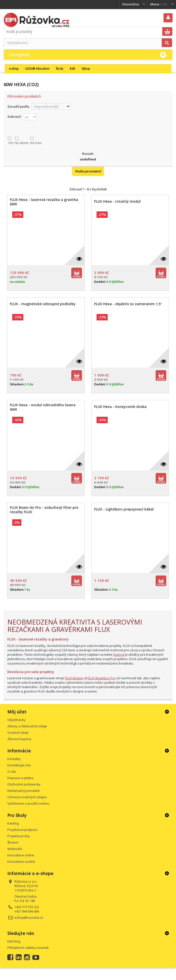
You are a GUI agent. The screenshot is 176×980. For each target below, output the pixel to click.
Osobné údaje (18, 732)
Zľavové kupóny (19, 739)
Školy (60, 68)
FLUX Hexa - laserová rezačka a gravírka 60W (44, 202)
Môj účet (17, 712)
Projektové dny (19, 836)
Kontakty (14, 759)
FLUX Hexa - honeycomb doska (120, 407)
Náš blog (14, 941)
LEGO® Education (37, 68)
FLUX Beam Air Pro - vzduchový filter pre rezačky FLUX (44, 510)
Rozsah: (88, 154)
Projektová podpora (22, 830)
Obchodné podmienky (24, 784)
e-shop (14, 68)
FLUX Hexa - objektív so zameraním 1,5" (128, 304)
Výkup (86, 68)
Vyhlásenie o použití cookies (28, 803)
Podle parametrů (88, 171)
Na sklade (22, 143)
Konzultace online (21, 855)
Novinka (36, 143)
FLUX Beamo (74, 678)
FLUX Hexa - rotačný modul (117, 201)
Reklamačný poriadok (24, 791)
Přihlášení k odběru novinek (28, 948)
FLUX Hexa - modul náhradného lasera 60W (43, 407)
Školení (13, 842)
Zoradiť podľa (18, 106)
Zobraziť (14, 117)
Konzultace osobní (21, 862)
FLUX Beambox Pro (101, 678)
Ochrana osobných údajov (27, 797)
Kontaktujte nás (19, 765)
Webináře (15, 849)
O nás (12, 771)
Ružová (119, 654)
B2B (72, 68)
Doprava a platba (20, 778)
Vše (11, 143)
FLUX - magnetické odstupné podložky (43, 304)
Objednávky (16, 720)
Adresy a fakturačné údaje (27, 726)
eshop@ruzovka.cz (29, 917)
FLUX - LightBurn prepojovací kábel (124, 509)
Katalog (13, 823)
